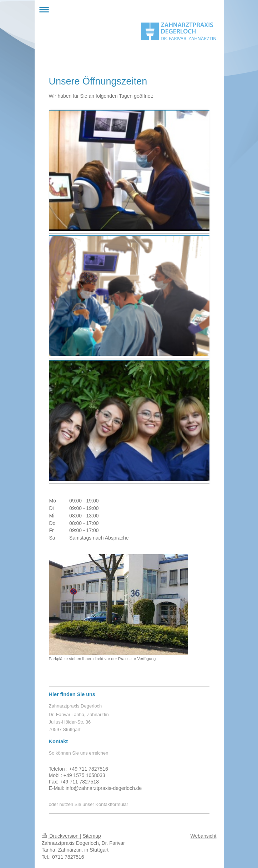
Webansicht (204, 836)
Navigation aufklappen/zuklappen (129, 9)
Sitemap (92, 836)
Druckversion (61, 836)
